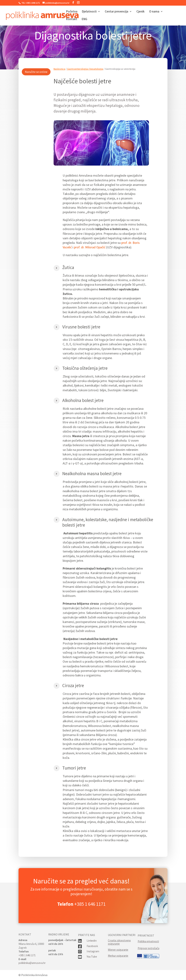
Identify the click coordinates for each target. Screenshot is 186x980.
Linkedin (92, 941)
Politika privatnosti (148, 941)
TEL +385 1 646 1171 (30, 3)
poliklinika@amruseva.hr (32, 963)
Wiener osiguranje (118, 950)
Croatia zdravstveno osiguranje (119, 942)
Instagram (93, 951)
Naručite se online (36, 82)
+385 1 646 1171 (90, 904)
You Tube (92, 956)
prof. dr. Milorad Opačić (90, 257)
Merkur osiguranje (118, 956)
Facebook (92, 946)
